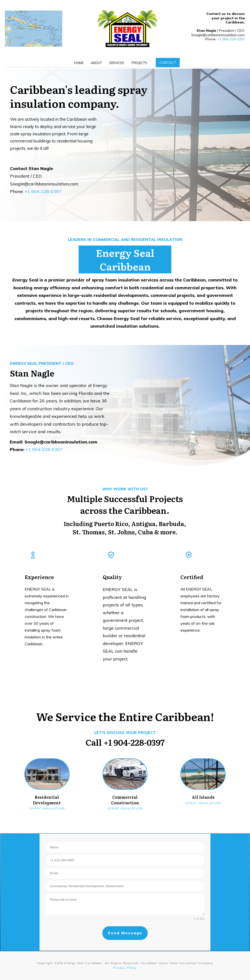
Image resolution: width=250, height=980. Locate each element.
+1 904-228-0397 (231, 39)
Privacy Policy (125, 968)
